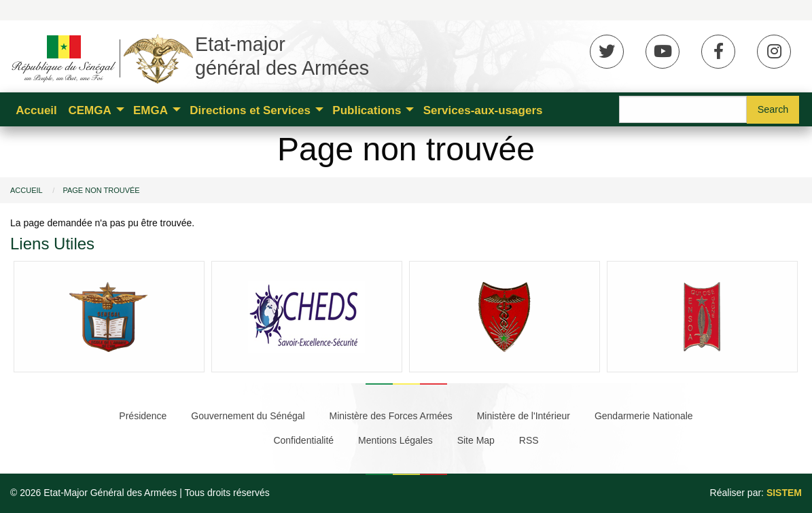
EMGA (151, 110)
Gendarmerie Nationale (644, 416)
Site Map (476, 440)
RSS (529, 440)
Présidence (143, 416)
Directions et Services (250, 110)
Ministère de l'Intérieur (524, 416)
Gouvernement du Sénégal (248, 416)
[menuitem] (36, 109)
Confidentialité (303, 440)
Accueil (36, 110)
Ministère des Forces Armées (391, 416)
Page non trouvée (101, 190)
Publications (367, 110)
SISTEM (784, 493)
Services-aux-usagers (483, 110)
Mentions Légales (395, 440)
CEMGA (89, 110)
